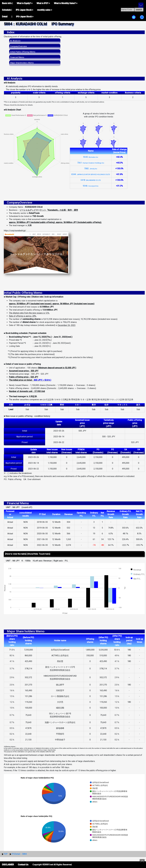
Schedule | (7, 10)
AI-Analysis (15, 41)
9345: (91, 157)
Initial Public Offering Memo (23, 52)
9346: (91, 186)
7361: (91, 163)
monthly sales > (45, 10)
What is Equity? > (25, 3)
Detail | (7, 17)
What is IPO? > (43, 3)
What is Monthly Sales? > (66, 3)
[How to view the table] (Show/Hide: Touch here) (28, 554)
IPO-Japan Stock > (24, 10)
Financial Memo (17, 57)
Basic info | (7, 3)
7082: (91, 169)
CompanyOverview (18, 46)
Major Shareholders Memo (22, 63)
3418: (91, 180)
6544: (91, 174)
